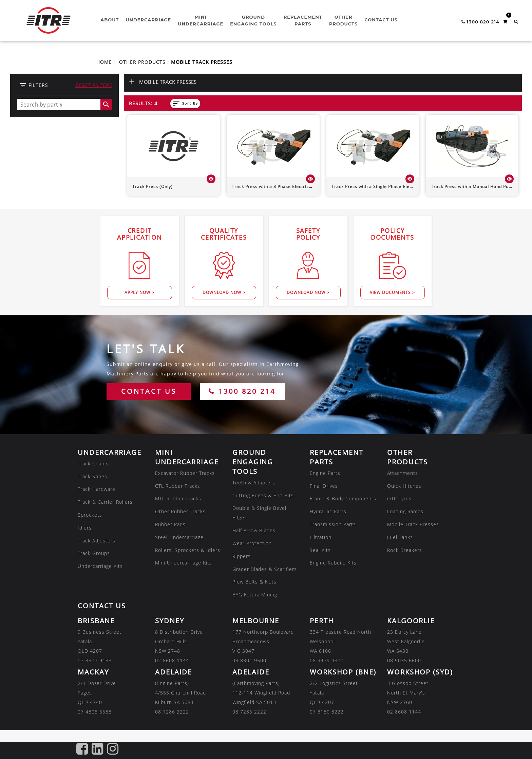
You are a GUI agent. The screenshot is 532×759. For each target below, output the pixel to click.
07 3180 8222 (327, 712)
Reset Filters (93, 85)
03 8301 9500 (249, 660)
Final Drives (324, 486)
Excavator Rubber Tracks (185, 473)
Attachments (403, 473)
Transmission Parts (333, 524)
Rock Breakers (405, 550)
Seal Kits (320, 550)
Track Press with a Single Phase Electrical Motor (385, 187)
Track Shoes (92, 476)
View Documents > (392, 292)
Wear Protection (252, 543)
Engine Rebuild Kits (333, 563)
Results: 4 (143, 103)
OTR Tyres (399, 498)
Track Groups (94, 553)
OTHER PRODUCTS (142, 62)
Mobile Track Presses (413, 524)
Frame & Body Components (343, 498)
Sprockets (90, 515)
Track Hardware (97, 489)
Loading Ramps (405, 511)
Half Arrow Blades (254, 530)
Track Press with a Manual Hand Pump (473, 187)
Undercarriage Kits (100, 566)
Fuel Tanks (400, 537)
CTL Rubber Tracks (178, 486)
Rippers (242, 556)
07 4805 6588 (95, 712)
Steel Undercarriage (179, 537)
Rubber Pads (170, 524)
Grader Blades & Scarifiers (265, 569)
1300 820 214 (242, 391)
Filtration (321, 537)
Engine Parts (325, 473)
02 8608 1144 (172, 660)
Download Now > (224, 292)
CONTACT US (149, 391)
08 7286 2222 (172, 712)
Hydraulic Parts (328, 511)
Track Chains (93, 464)
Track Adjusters (97, 541)
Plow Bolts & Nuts (254, 582)
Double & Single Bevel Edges (259, 513)
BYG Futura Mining (255, 595)
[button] (516, 22)
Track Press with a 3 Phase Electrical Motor (280, 187)
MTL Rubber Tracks (178, 498)
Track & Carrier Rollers (105, 502)
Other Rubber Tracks (180, 511)
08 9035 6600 (404, 660)
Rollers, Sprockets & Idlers (188, 550)
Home (104, 62)
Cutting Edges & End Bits (263, 495)
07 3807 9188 (95, 660)
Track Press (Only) (153, 187)
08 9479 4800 (327, 660)
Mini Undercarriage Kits (184, 563)
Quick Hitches (404, 486)
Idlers (85, 528)
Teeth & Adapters (254, 483)
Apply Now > (139, 292)
